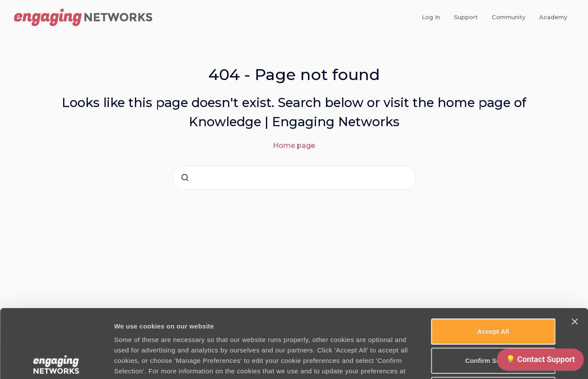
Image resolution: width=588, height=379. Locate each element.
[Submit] (185, 178)
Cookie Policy (205, 313)
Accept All (493, 263)
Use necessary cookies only (493, 321)
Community (509, 17)
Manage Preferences (469, 362)
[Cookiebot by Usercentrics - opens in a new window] (56, 362)
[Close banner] (575, 253)
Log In (431, 17)
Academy (553, 17)
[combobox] (294, 178)
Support (466, 17)
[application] (540, 362)
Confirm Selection (493, 292)
